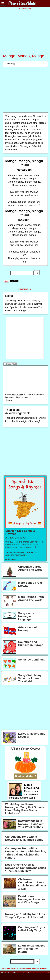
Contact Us (12, 973)
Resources (32, 973)
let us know (17, 395)
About (3, 973)
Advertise (22, 973)
